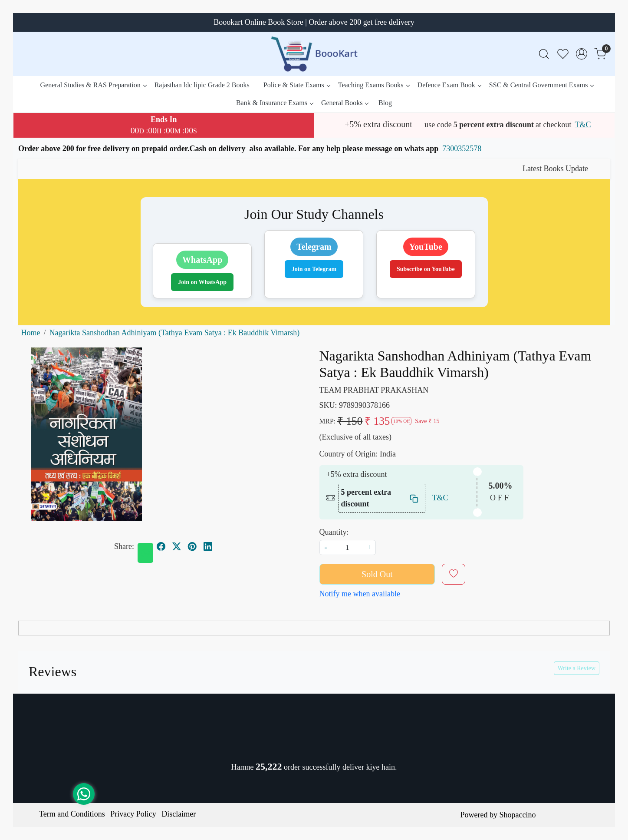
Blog (385, 103)
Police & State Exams (297, 85)
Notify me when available (360, 594)
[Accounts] (582, 54)
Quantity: (334, 532)
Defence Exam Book (449, 85)
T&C (583, 125)
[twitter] (177, 546)
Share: (124, 546)
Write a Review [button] (577, 668)
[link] (544, 54)
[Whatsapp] (145, 553)
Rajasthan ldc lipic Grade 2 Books (202, 85)
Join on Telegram (314, 269)
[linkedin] (208, 546)
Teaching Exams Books (374, 85)
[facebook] (161, 546)
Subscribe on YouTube (426, 269)
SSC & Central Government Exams (541, 85)
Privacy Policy (133, 814)
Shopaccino (517, 815)
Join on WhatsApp (202, 282)
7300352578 (462, 149)
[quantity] (348, 547)
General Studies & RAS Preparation (93, 85)
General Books (345, 103)
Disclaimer (179, 814)
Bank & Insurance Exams (275, 103)
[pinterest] (192, 546)
